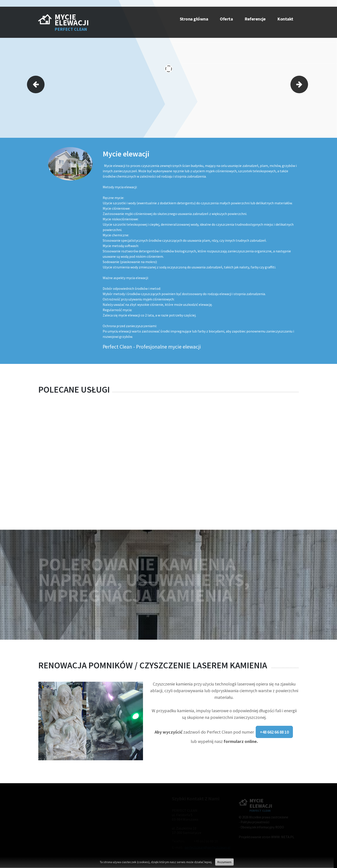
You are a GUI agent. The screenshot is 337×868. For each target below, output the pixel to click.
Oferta (226, 19)
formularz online (240, 741)
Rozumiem (224, 862)
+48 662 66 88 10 (274, 732)
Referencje (255, 19)
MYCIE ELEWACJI (72, 20)
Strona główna (194, 19)
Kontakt (285, 19)
